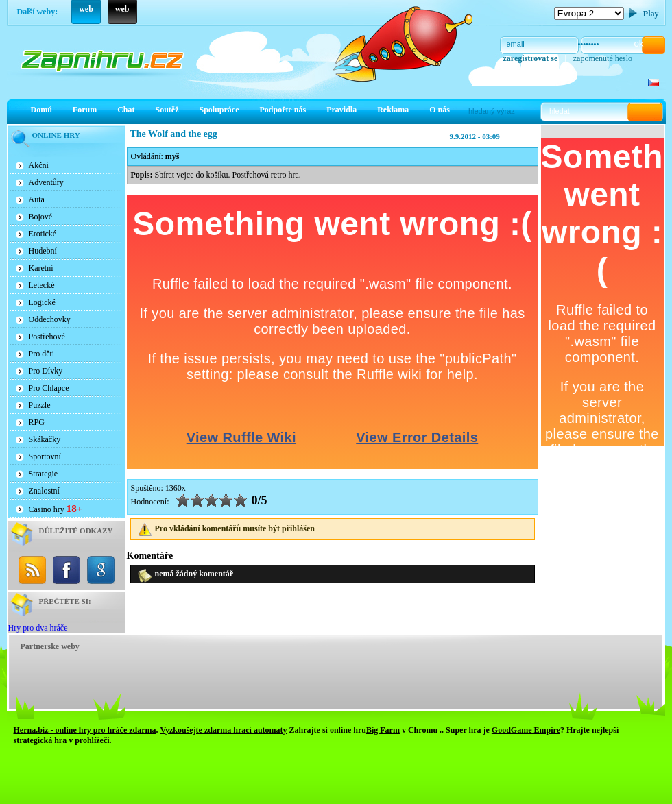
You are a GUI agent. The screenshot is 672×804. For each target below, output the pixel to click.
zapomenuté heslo (603, 58)
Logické (42, 302)
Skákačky (45, 439)
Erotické (43, 234)
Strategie (44, 474)
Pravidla (341, 110)
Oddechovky (50, 319)
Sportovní (45, 456)
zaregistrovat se (531, 58)
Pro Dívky (46, 371)
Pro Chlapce (49, 388)
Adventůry (46, 182)
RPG (37, 422)
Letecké (42, 285)
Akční (39, 165)
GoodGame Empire (526, 730)
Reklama (393, 110)
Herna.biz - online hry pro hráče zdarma (85, 730)
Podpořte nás (283, 110)
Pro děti (42, 354)
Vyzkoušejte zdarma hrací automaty (223, 730)
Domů (41, 110)
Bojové (41, 217)
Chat (126, 110)
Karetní (41, 268)
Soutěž (167, 110)
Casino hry (56, 509)
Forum (85, 110)
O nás (440, 110)
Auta (37, 199)
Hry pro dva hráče (38, 628)
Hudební (43, 251)
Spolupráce (219, 110)
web (86, 9)
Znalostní (44, 491)
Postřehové (47, 337)
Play (651, 14)
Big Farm (383, 730)
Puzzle (40, 405)
